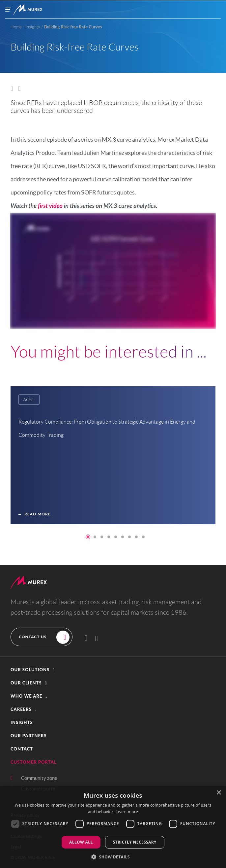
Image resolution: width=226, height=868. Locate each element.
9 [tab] (143, 537)
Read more (38, 518)
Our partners (29, 736)
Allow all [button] (81, 842)
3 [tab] (102, 537)
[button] (113, 670)
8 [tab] (136, 537)
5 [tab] (116, 537)
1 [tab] (88, 537)
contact (22, 749)
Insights (22, 722)
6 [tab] (123, 537)
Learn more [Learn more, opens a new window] (127, 812)
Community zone (39, 778)
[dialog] (113, 827)
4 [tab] (109, 537)
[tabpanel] (116, 460)
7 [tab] (129, 537)
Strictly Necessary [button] (135, 842)
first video (50, 206)
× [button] (219, 793)
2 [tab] (95, 537)
